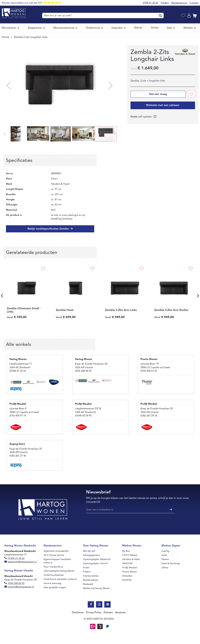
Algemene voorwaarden (56, 551)
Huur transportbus (53, 567)
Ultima (165, 568)
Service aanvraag (52, 583)
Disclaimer (78, 612)
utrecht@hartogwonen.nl (19, 587)
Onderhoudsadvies (54, 575)
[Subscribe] (170, 510)
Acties (86, 568)
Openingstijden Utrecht (95, 563)
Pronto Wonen (149, 359)
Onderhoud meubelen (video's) (60, 579)
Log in (190, 16)
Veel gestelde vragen (55, 587)
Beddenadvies (90, 580)
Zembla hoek (65, 310)
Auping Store (17, 444)
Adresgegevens (91, 555)
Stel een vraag (158, 94)
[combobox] (103, 15)
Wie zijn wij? (89, 551)
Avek (164, 555)
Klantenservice (179, 3)
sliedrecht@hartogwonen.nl (20, 562)
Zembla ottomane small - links (24, 310)
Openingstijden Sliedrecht (97, 559)
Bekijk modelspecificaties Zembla (49, 229)
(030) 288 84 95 (15, 583)
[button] (8, 86)
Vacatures (120, 612)
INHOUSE (127, 563)
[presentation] (2, 295)
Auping (165, 551)
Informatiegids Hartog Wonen (59, 571)
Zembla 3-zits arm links (121, 310)
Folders (165, 3)
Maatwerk (88, 584)
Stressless (127, 576)
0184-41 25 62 (150, 3)
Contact (194, 3)
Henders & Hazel (131, 559)
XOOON (127, 580)
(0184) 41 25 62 (15, 558)
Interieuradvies (91, 576)
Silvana (165, 559)
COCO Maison (130, 555)
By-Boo (126, 551)
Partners (108, 612)
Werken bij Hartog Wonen (96, 588)
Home (5, 37)
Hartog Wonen (18, 359)
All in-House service (54, 555)
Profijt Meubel (18, 404)
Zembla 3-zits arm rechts (171, 310)
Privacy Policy (94, 612)
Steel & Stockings (171, 563)
